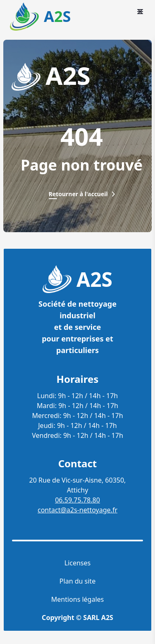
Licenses (77, 563)
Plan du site (77, 581)
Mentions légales (78, 599)
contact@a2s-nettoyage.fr (77, 510)
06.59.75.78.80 (77, 500)
